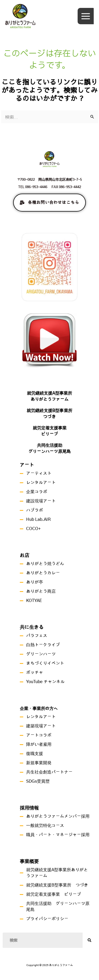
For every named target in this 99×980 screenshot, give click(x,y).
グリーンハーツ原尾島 (50, 452)
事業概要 (29, 862)
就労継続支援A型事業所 (49, 393)
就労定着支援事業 (50, 428)
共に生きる (32, 628)
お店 (25, 556)
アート (27, 465)
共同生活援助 (50, 445)
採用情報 (29, 808)
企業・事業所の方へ (39, 709)
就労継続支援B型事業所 (49, 411)
